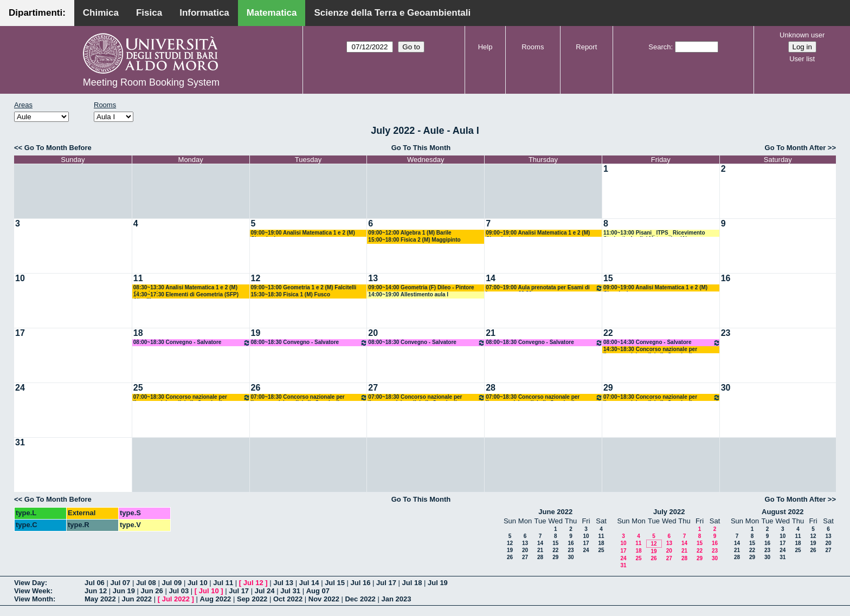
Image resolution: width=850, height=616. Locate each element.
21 (491, 333)
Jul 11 (223, 583)
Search (659, 47)
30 (726, 388)
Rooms (533, 47)
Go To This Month (421, 148)
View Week (32, 591)
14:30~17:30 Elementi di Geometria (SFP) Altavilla (186, 295)
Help (485, 47)
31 (20, 442)
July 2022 (669, 512)
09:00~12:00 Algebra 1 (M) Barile (410, 233)
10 (20, 278)
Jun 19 (124, 591)
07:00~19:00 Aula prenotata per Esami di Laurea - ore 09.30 (544, 288)
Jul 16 (361, 583)
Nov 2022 (324, 599)
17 (20, 333)
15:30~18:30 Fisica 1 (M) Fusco (291, 294)
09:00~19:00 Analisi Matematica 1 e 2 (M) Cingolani (303, 233)
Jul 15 (335, 583)
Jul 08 (146, 583)
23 (726, 333)
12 (256, 278)
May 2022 (100, 599)
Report (586, 47)
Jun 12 (96, 591)
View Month (34, 599)
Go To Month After (796, 148)
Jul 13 (283, 583)
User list (802, 59)
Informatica (204, 13)
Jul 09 (172, 583)
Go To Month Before (58, 148)
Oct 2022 (288, 599)
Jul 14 (309, 583)
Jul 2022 (176, 599)
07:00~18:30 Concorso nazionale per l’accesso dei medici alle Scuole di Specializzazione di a (192, 397)
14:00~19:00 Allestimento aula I (408, 294)
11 (138, 278)
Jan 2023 (396, 599)
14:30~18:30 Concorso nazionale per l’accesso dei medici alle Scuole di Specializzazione (650, 350)
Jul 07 (120, 583)
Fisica (149, 13)
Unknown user (802, 35)
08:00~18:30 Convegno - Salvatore (192, 343)
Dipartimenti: (37, 13)
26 (256, 388)
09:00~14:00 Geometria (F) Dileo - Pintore (421, 287)
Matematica (272, 13)
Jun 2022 (137, 599)
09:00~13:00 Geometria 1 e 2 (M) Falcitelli (304, 287)
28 (491, 388)
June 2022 (555, 512)
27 (373, 388)
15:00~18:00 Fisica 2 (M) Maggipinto (414, 240)
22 (608, 333)
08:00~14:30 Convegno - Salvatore (662, 343)
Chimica (101, 13)
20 (373, 333)
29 (608, 388)
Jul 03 (179, 591)
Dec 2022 (360, 599)
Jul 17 (386, 583)
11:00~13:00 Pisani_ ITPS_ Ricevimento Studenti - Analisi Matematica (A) (654, 233)
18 (138, 333)
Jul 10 (198, 583)
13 (373, 278)
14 (491, 278)
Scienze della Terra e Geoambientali (392, 13)
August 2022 (783, 512)
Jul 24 (265, 591)
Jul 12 (253, 583)
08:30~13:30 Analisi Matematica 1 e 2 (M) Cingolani (185, 288)
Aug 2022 (216, 599)
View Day (30, 583)
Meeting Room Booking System (151, 82)
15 (608, 278)
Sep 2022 (252, 599)
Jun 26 (152, 591)
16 (726, 278)
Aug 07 (318, 591)
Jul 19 (438, 583)
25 (138, 388)
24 (20, 388)
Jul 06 (95, 583)
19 (256, 333)
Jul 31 (290, 591)
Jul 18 (412, 583)
